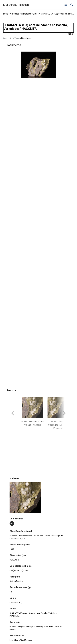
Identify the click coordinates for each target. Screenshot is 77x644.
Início (6, 14)
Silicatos (13, 536)
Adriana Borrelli (26, 38)
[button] (72, 5)
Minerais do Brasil (30, 14)
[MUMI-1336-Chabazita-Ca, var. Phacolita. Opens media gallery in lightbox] (38, 65)
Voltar (71, 34)
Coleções (15, 14)
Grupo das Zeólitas (42, 536)
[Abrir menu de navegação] (66, 5)
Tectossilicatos (26, 536)
